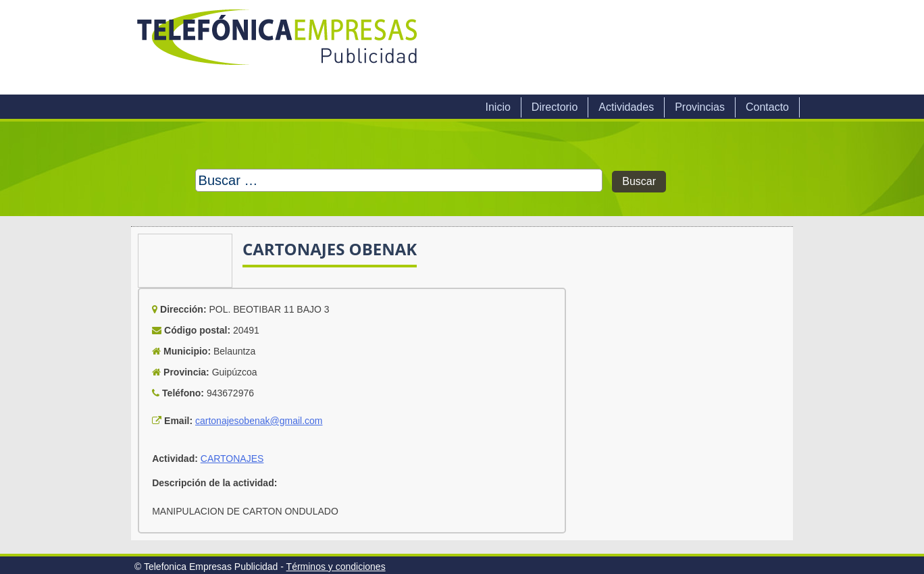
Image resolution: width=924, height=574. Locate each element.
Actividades (626, 107)
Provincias (700, 107)
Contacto (767, 107)
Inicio (497, 107)
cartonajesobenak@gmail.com (259, 421)
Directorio (555, 107)
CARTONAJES (232, 459)
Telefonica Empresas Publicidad (278, 47)
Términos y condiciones (336, 567)
